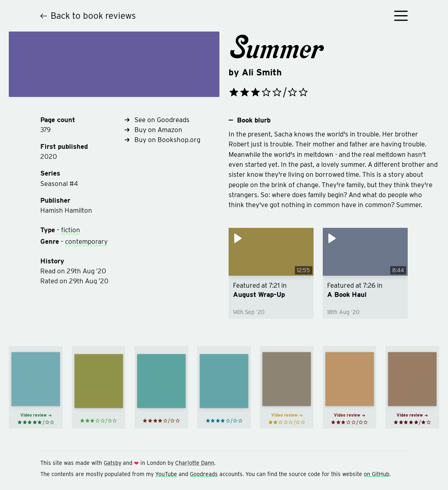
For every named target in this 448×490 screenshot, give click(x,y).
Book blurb (250, 120)
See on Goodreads (157, 120)
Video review (36, 415)
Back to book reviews (88, 15)
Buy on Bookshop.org (162, 140)
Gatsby (112, 463)
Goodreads (204, 474)
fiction (71, 230)
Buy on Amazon (153, 130)
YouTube (166, 474)
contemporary (86, 241)
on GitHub (377, 474)
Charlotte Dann (195, 463)
